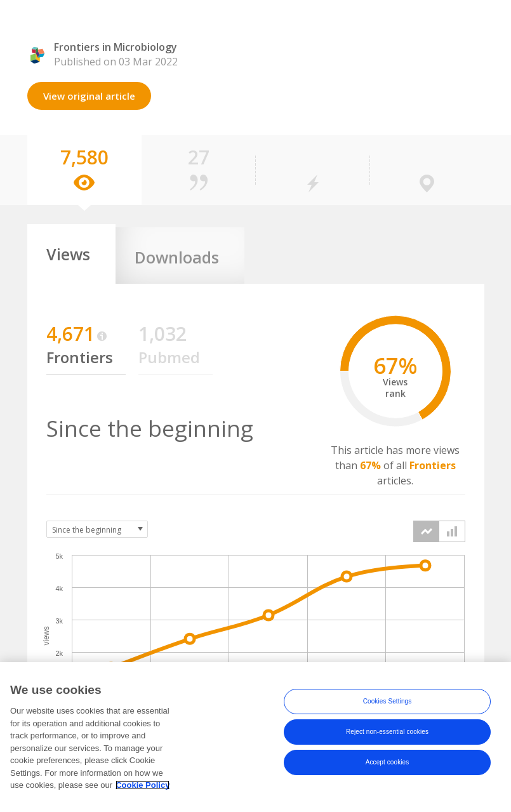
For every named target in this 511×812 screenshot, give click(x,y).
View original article (89, 96)
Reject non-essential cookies (387, 746)
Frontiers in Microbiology (116, 47)
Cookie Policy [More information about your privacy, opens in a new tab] (143, 799)
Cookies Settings (388, 715)
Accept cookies (388, 776)
